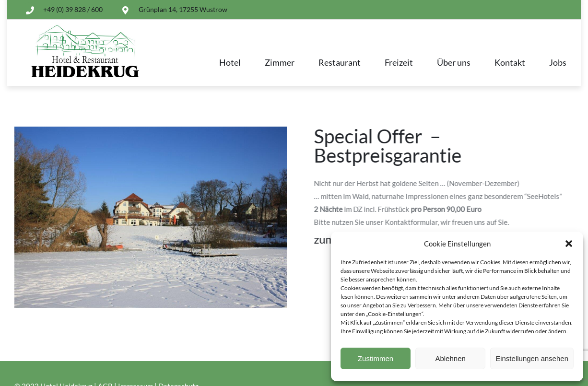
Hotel (230, 62)
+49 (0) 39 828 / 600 (73, 9)
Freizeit (399, 62)
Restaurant (340, 62)
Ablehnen (450, 358)
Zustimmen (376, 358)
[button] (569, 244)
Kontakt (510, 62)
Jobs (558, 62)
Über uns (454, 62)
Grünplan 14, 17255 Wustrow (183, 9)
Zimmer (280, 62)
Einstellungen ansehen (532, 358)
